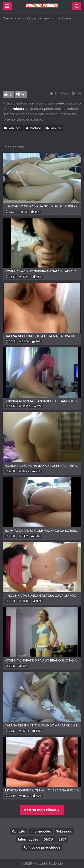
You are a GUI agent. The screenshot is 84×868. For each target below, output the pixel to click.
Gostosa (36, 128)
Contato (19, 831)
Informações (41, 831)
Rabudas (15, 128)
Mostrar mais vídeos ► (42, 810)
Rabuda (56, 128)
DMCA (48, 839)
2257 (62, 839)
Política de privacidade (42, 847)
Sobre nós (64, 831)
